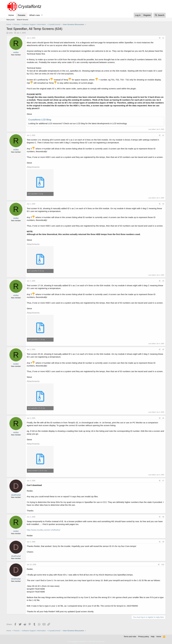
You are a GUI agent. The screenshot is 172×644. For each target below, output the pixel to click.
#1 (163, 38)
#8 (163, 517)
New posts (11, 20)
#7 (163, 481)
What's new (35, 15)
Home (11, 15)
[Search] (160, 15)
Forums (22, 15)
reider (11, 33)
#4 (163, 281)
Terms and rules (130, 637)
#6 (163, 418)
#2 (163, 135)
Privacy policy (143, 637)
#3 (163, 204)
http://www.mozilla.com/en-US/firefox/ (44, 530)
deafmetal (16, 495)
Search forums (22, 20)
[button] (42, 15)
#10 (163, 565)
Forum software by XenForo (86, 642)
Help (153, 637)
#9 (163, 542)
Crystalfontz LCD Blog (40, 120)
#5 (163, 349)
